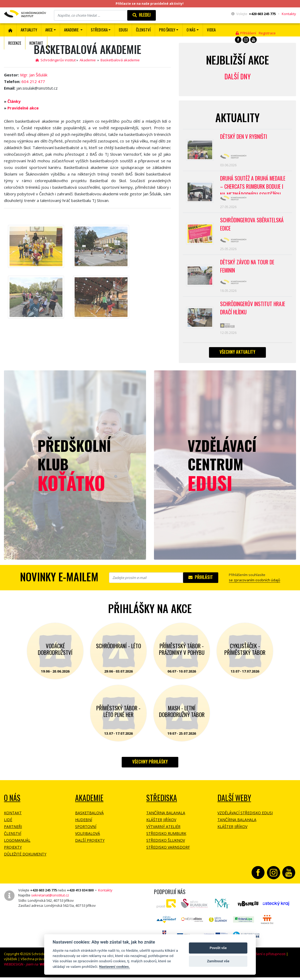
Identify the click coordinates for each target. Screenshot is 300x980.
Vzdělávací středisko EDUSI (245, 817)
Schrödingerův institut (56, 60)
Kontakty (289, 14)
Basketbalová (89, 817)
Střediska (162, 802)
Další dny (237, 76)
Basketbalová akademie (120, 60)
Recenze (15, 43)
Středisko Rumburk (166, 838)
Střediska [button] (99, 30)
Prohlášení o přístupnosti (265, 958)
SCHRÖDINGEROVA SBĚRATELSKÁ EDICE (252, 226)
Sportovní (86, 831)
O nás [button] (191, 30)
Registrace (267, 33)
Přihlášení (246, 33)
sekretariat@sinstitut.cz (50, 899)
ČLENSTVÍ (143, 30)
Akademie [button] (72, 30)
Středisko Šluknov (166, 845)
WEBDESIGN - (26, 968)
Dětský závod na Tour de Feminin (247, 269)
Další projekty (90, 845)
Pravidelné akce (23, 108)
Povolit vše (218, 948)
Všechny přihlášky (150, 766)
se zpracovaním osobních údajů (254, 584)
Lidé (8, 824)
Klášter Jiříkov (161, 824)
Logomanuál (17, 845)
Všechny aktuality (237, 356)
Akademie (88, 60)
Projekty (13, 851)
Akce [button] (49, 30)
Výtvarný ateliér (163, 831)
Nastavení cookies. (115, 967)
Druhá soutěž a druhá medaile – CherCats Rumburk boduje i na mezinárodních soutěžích (254, 186)
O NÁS (12, 802)
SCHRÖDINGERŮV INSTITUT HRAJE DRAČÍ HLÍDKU (254, 312)
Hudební (84, 824)
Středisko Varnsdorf (168, 851)
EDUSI (123, 30)
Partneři (13, 831)
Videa (211, 30)
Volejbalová (88, 838)
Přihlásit (201, 581)
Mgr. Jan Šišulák (34, 75)
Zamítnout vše (218, 961)
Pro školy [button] (167, 30)
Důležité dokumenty (25, 858)
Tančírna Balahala (166, 817)
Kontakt (36, 43)
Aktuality (29, 30)
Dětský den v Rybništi (244, 137)
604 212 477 (33, 81)
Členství (13, 838)
